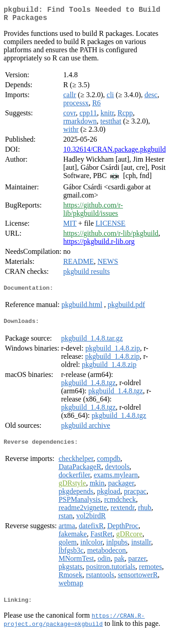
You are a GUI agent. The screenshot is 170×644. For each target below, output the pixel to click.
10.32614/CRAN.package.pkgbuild (114, 153)
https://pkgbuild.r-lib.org (99, 245)
